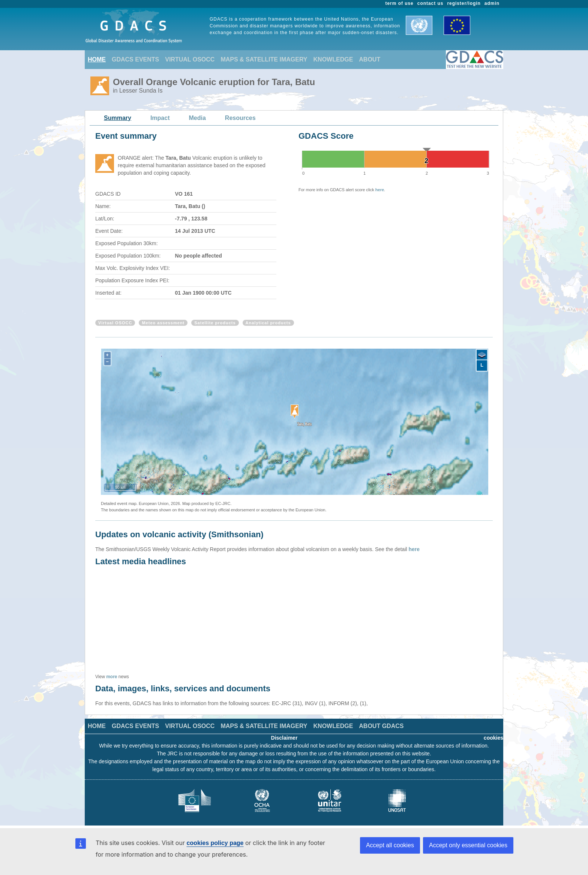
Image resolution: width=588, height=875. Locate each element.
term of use (400, 3)
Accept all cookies (390, 845)
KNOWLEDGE (333, 59)
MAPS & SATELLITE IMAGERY (264, 59)
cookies (493, 738)
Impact (160, 118)
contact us (430, 3)
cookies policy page (215, 843)
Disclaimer (284, 738)
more (112, 677)
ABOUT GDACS (381, 726)
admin (492, 3)
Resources (240, 118)
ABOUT (370, 59)
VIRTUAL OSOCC (190, 59)
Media (197, 118)
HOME (97, 59)
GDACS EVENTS (135, 59)
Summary (118, 118)
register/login (464, 3)
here (380, 190)
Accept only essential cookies (468, 845)
